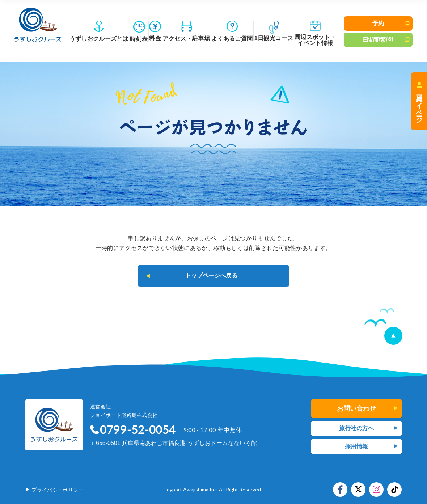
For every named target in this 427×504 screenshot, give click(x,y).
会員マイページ (419, 105)
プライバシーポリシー (57, 490)
